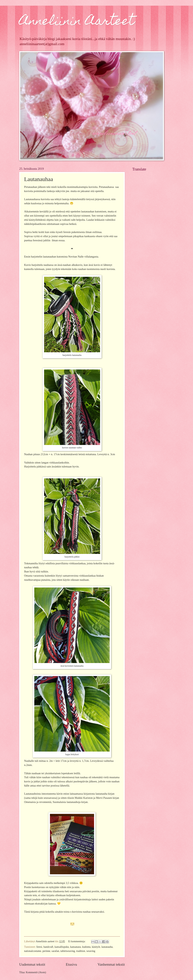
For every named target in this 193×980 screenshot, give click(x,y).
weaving (91, 951)
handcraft (48, 947)
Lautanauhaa (39, 179)
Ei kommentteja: (77, 941)
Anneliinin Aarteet (77, 22)
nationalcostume (33, 951)
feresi (39, 947)
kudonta (86, 947)
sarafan (55, 951)
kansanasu (75, 947)
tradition (81, 951)
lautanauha (107, 947)
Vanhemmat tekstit (111, 964)
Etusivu (71, 964)
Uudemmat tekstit (32, 964)
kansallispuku (62, 947)
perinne (46, 951)
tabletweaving (68, 951)
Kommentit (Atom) (36, 972)
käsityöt (96, 947)
